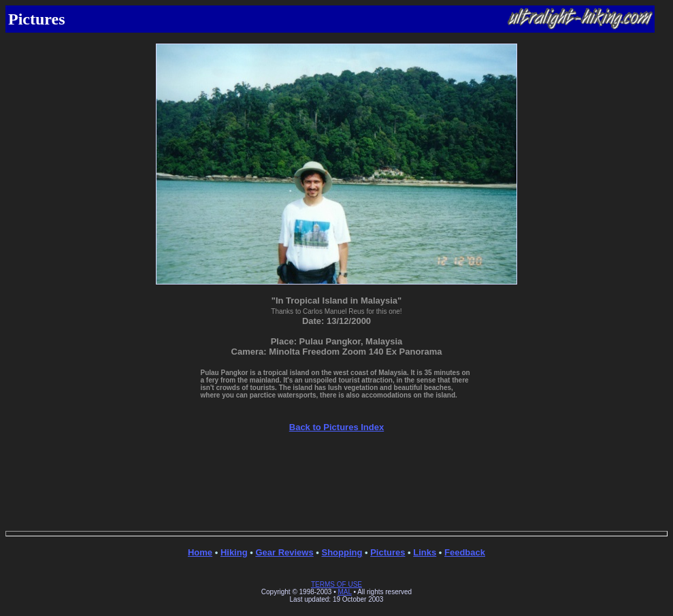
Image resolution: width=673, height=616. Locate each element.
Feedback (465, 552)
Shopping (342, 552)
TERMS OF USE (336, 584)
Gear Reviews (284, 552)
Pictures (388, 552)
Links (425, 552)
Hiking (234, 552)
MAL (344, 592)
